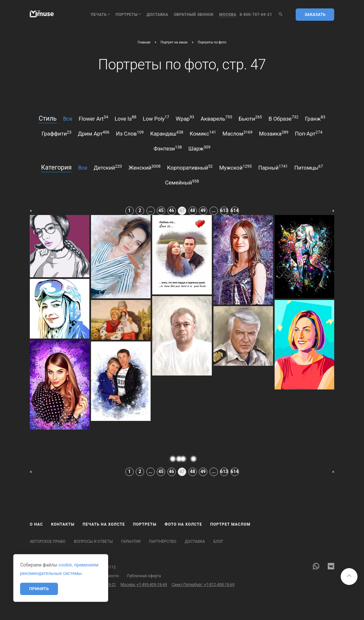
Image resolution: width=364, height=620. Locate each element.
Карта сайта (41, 576)
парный (273, 167)
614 (235, 210)
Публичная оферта (144, 576)
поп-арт (309, 133)
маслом (238, 133)
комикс (203, 133)
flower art (93, 118)
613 (224, 210)
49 (203, 210)
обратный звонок (194, 15)
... (150, 210)
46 (171, 210)
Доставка (157, 15)
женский (145, 167)
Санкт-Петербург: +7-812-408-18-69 (203, 585)
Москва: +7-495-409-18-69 (144, 585)
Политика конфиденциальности (89, 576)
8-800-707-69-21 (256, 15)
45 (161, 210)
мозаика (274, 133)
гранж (315, 118)
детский (108, 167)
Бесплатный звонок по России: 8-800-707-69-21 (73, 585)
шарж (199, 148)
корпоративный (190, 167)
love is (125, 118)
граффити (56, 133)
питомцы (309, 167)
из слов (130, 133)
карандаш (167, 133)
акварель (216, 118)
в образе (284, 118)
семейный (182, 182)
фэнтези (168, 148)
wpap (185, 118)
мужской (236, 167)
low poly (156, 118)
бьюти (250, 118)
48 (192, 210)
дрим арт (94, 133)
